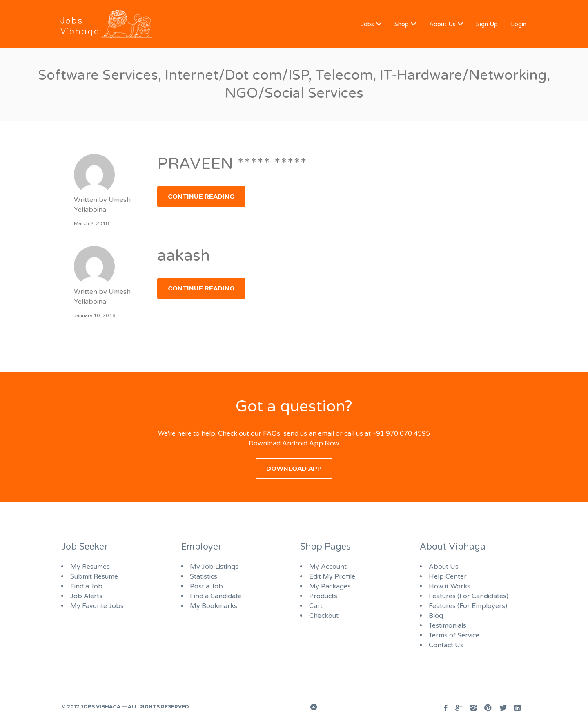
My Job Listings (214, 567)
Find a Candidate (216, 596)
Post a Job (206, 586)
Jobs (367, 24)
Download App (294, 468)
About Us (442, 24)
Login (519, 24)
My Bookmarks (214, 606)
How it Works (450, 586)
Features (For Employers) (468, 606)
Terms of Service (454, 635)
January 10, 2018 (95, 315)
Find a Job (86, 586)
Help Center (448, 576)
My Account (328, 567)
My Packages (330, 586)
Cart (316, 606)
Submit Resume (94, 576)
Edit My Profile (332, 576)
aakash (184, 256)
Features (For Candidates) (469, 596)
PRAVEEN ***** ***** (232, 164)
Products (323, 596)
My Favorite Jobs (97, 606)
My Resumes (90, 567)
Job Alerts (86, 596)
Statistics (204, 576)
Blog (436, 616)
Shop (402, 24)
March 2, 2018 (91, 223)
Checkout (324, 616)
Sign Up (487, 24)
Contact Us (446, 645)
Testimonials (448, 625)
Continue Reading (201, 196)
